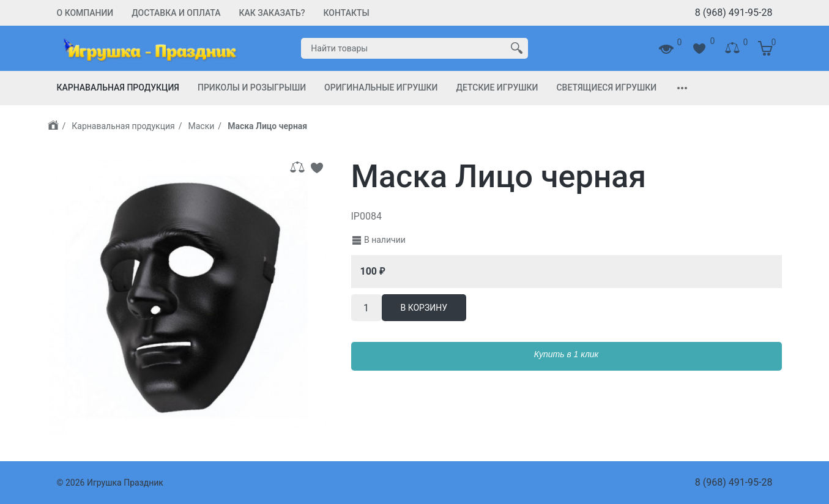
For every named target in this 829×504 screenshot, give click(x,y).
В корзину (424, 308)
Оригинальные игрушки (381, 87)
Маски (202, 126)
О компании (85, 13)
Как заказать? (272, 13)
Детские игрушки (497, 87)
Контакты (347, 13)
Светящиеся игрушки (606, 87)
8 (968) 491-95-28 (734, 13)
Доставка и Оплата (176, 13)
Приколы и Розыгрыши (252, 87)
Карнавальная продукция (118, 87)
